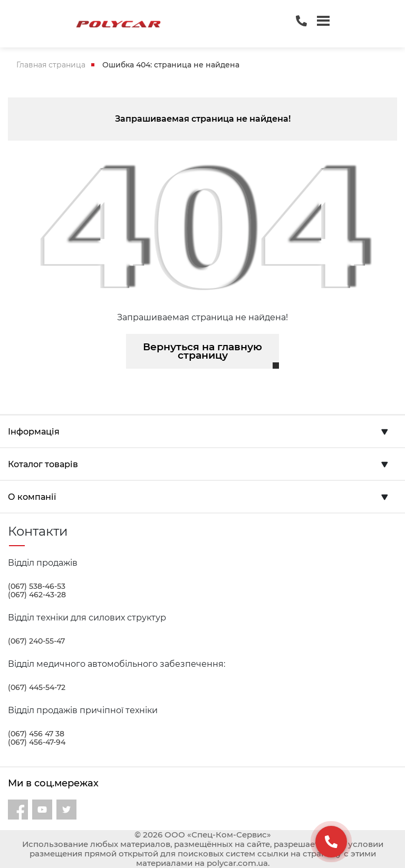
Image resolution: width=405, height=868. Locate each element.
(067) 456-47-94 (37, 742)
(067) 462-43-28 (37, 595)
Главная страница (51, 65)
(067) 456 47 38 (36, 734)
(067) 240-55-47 (36, 641)
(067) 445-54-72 (37, 687)
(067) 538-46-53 (37, 586)
